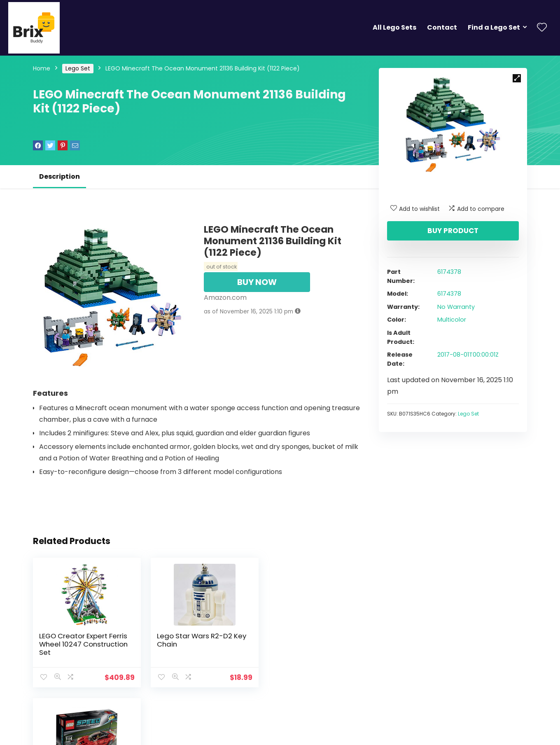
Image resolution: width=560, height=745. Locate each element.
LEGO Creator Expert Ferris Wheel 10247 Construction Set (83, 644)
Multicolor (452, 320)
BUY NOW (257, 282)
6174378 (449, 272)
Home (42, 68)
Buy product (453, 231)
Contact (442, 27)
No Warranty (456, 307)
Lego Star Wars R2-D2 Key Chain (197, 640)
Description (59, 176)
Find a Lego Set (494, 27)
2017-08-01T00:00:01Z (468, 355)
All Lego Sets (394, 27)
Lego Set (78, 68)
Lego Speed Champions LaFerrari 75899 (307, 640)
